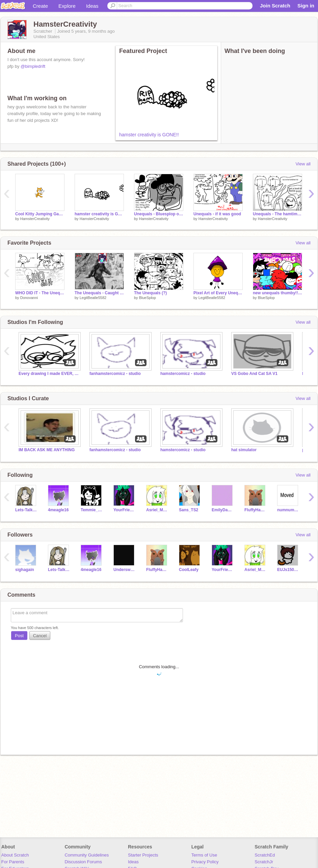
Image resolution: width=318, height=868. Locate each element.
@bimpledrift (33, 66)
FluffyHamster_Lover (256, 510)
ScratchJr (264, 862)
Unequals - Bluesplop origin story (159, 214)
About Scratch (15, 855)
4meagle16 (58, 510)
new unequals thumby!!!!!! (277, 293)
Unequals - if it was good (217, 214)
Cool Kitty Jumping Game (40, 214)
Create (40, 6)
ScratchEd (265, 855)
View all (303, 164)
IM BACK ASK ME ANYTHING (47, 450)
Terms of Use (204, 855)
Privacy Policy (205, 862)
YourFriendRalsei (125, 510)
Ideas (92, 6)
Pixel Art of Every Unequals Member (218, 293)
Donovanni (29, 298)
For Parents (13, 862)
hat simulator (244, 450)
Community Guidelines (87, 855)
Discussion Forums (83, 862)
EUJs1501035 (288, 570)
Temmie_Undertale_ (92, 510)
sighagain (25, 570)
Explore (67, 6)
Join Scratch (275, 6)
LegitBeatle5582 (93, 298)
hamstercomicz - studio (183, 374)
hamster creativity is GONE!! (149, 135)
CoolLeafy (189, 570)
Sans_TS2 (189, 510)
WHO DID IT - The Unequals (40, 293)
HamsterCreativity (35, 219)
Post (19, 636)
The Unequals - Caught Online (99, 293)
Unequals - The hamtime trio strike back (277, 214)
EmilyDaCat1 (223, 510)
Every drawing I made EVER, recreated (49, 374)
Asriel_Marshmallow (157, 510)
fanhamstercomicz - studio (115, 374)
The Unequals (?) (150, 293)
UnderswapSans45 (125, 570)
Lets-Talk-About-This (26, 510)
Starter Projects (143, 855)
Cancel (40, 636)
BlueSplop (148, 298)
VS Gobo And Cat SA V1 (254, 374)
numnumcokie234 (288, 510)
